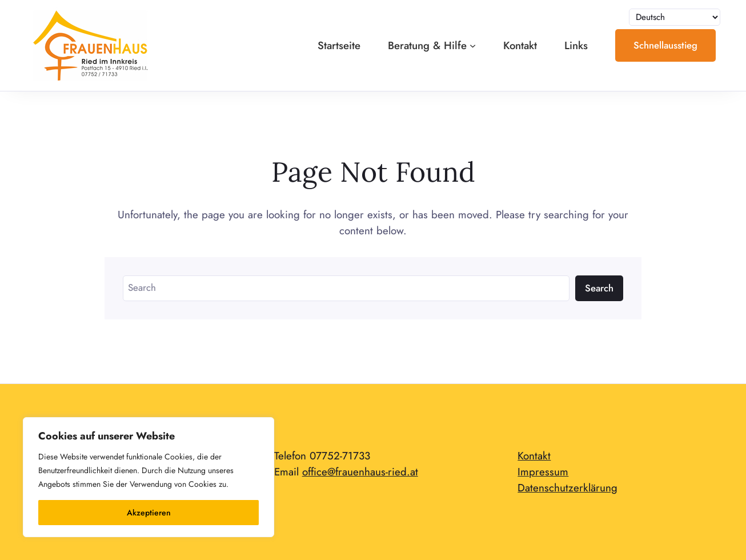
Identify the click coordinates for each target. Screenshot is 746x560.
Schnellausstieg (665, 45)
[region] (149, 477)
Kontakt (534, 456)
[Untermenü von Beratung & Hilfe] (473, 45)
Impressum (543, 472)
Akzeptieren (149, 513)
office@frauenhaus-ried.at (360, 472)
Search (599, 288)
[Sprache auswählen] (675, 17)
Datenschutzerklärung (567, 488)
